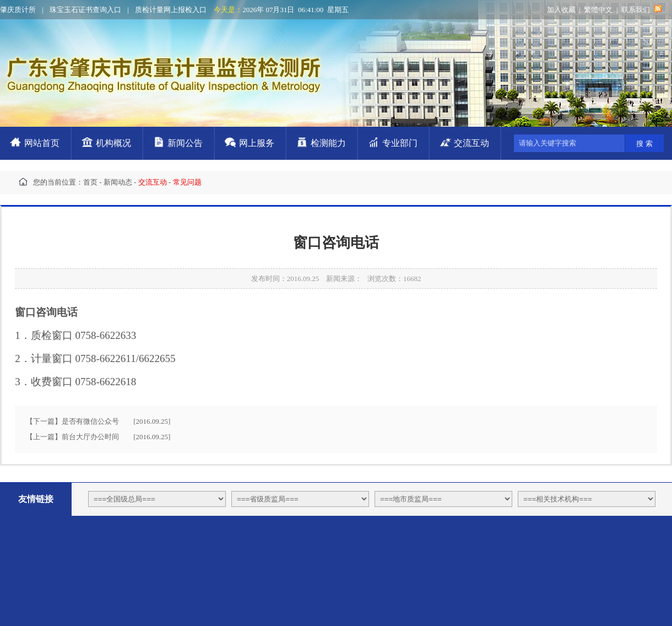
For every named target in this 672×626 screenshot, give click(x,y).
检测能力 (328, 143)
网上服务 (257, 143)
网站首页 (42, 143)
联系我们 (636, 10)
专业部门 (400, 143)
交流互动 (472, 143)
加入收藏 (561, 10)
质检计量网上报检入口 (171, 10)
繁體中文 (598, 10)
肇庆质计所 (18, 10)
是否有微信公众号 (90, 421)
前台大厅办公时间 (90, 437)
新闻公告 (185, 143)
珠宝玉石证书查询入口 (85, 10)
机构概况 (113, 143)
